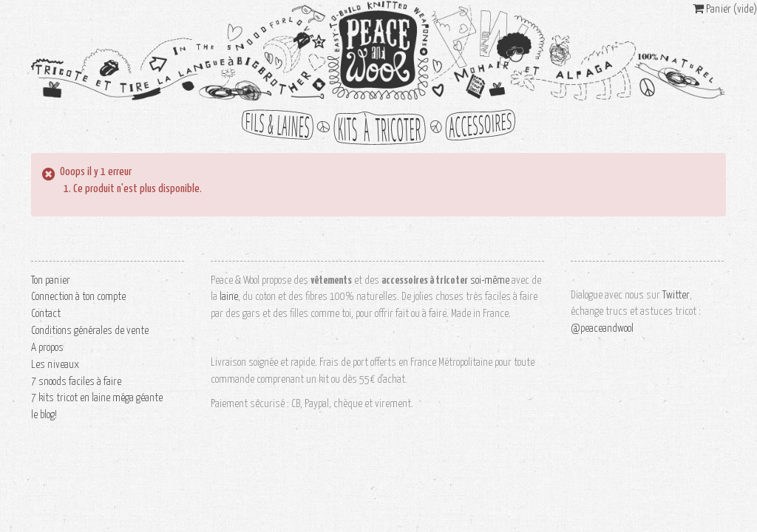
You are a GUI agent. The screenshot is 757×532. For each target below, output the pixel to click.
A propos (47, 348)
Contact (46, 314)
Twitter (676, 295)
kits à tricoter (378, 127)
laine (229, 297)
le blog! (44, 415)
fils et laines (282, 127)
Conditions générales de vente (90, 331)
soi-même (490, 280)
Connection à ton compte (78, 297)
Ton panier (51, 280)
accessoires (475, 127)
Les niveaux (55, 365)
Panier (725, 9)
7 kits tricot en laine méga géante (97, 398)
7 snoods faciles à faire (76, 382)
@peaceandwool (602, 328)
